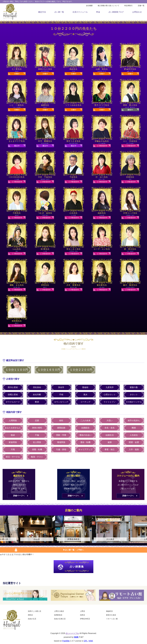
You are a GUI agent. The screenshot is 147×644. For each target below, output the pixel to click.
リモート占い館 (112, 619)
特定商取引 (128, 6)
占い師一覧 (59, 12)
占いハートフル (72, 633)
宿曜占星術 (13, 395)
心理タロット (110, 395)
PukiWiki (66, 641)
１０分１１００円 (17, 370)
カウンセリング (61, 402)
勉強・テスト (37, 457)
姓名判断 (37, 395)
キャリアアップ (85, 450)
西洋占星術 (13, 387)
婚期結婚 (61, 428)
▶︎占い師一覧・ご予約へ (73, 550)
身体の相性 (37, 428)
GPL (86, 641)
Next (144, 531)
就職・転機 (37, 450)
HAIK (76, 637)
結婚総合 (85, 428)
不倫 (37, 435)
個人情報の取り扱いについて (108, 6)
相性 (61, 421)
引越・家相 (61, 450)
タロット (134, 395)
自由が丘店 (32, 619)
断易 (37, 402)
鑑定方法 (42, 12)
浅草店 (82, 615)
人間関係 (13, 421)
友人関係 (37, 442)
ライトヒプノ (110, 402)
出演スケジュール (80, 12)
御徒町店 (109, 611)
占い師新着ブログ (116, 12)
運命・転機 (85, 442)
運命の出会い (85, 435)
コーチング (85, 402)
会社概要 (89, 6)
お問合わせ (137, 12)
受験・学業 (61, 435)
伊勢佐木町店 (85, 619)
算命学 (61, 387)
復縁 (13, 435)
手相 (61, 395)
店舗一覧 (141, 6)
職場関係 (61, 442)
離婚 (134, 428)
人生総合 (134, 435)
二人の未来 (85, 421)
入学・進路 (134, 450)
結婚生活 (110, 435)
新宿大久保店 (111, 615)
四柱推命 (37, 387)
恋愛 (37, 421)
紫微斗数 (134, 387)
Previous (3, 531)
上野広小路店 (59, 611)
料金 (98, 12)
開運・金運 (134, 442)
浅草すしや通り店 (35, 611)
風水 (85, 395)
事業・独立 (110, 450)
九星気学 (110, 387)
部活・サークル (13, 457)
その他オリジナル (134, 402)
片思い (110, 421)
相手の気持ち (134, 421)
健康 (110, 442)
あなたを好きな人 (13, 428)
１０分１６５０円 (49, 370)
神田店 (30, 615)
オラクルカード (13, 402)
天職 (13, 450)
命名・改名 (110, 428)
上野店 (82, 611)
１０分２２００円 (81, 370)
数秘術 (85, 387)
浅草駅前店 (58, 615)
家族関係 (13, 442)
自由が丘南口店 (60, 619)
